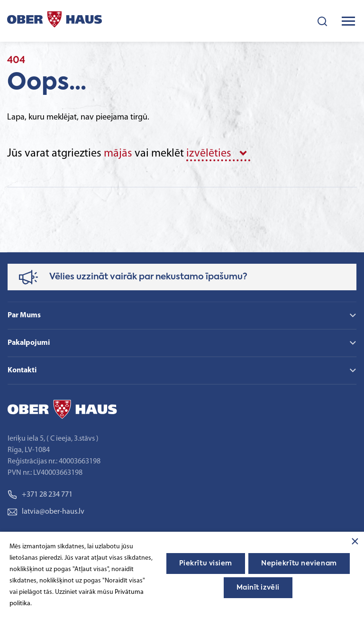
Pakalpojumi (29, 343)
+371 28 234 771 (40, 495)
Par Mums (24, 315)
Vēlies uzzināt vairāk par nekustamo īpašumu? (148, 277)
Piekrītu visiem (206, 564)
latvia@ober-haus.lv (46, 512)
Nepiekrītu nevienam (299, 564)
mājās (118, 154)
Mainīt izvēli (258, 588)
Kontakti (22, 370)
